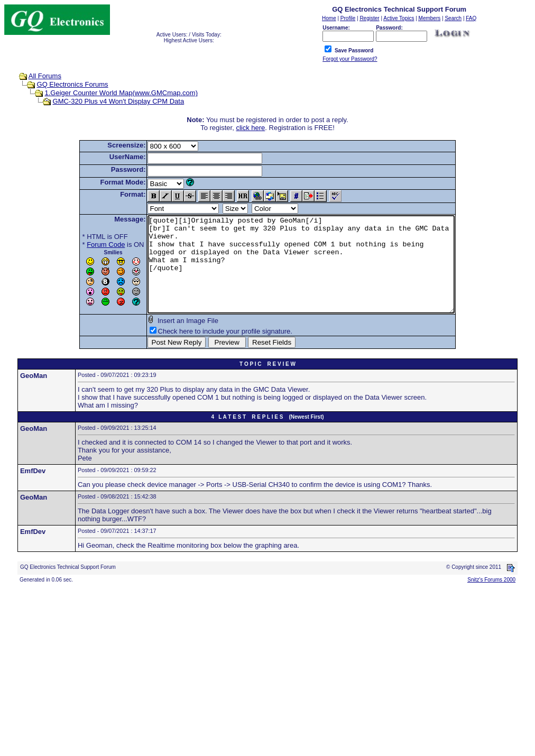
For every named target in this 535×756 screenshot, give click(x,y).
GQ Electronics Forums (73, 84)
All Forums (45, 76)
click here (250, 128)
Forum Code (87, 245)
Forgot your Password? (350, 59)
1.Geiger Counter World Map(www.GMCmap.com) (121, 93)
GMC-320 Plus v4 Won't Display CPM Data (119, 101)
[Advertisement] (267, 678)
